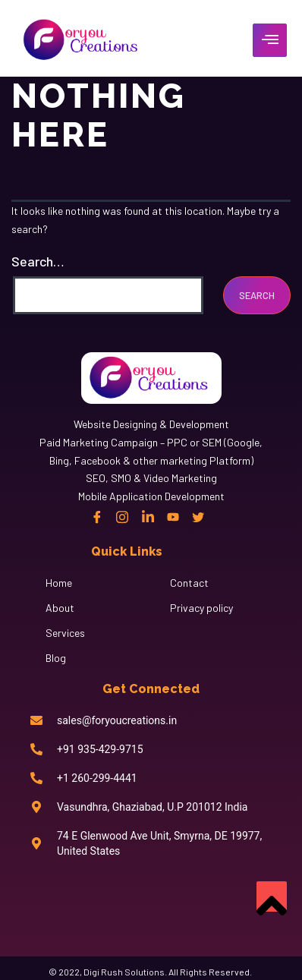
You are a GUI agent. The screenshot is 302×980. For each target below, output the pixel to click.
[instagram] (122, 517)
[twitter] (198, 517)
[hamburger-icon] (270, 40)
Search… (38, 261)
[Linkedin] (148, 517)
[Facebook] (97, 517)
